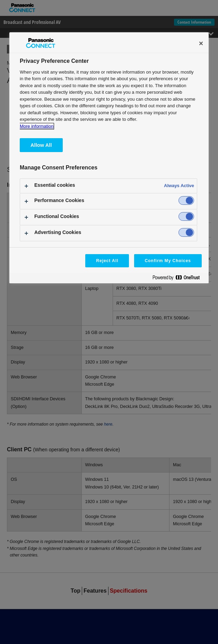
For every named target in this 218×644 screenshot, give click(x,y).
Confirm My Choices (168, 261)
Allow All (41, 145)
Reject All (107, 261)
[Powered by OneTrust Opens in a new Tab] (179, 279)
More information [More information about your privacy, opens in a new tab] (37, 126)
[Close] (201, 43)
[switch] (186, 200)
